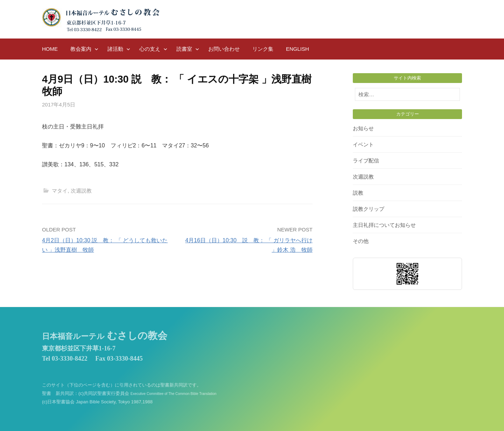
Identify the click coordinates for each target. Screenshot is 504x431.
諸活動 (115, 49)
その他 (361, 241)
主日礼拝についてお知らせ (384, 225)
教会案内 (81, 49)
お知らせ (363, 128)
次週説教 (81, 191)
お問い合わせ (224, 49)
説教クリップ (369, 209)
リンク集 (263, 49)
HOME (50, 49)
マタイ (60, 191)
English (297, 49)
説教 (358, 193)
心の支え (150, 49)
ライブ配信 (366, 161)
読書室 (184, 49)
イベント (363, 144)
